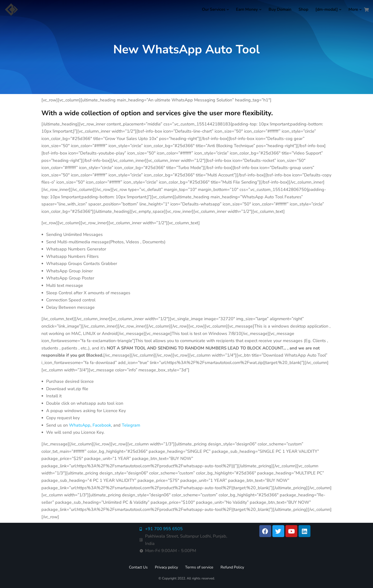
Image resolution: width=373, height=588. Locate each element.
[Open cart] (366, 10)
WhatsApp (80, 425)
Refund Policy (232, 567)
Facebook (102, 425)
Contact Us (138, 567)
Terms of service (199, 567)
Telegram (131, 425)
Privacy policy (166, 567)
